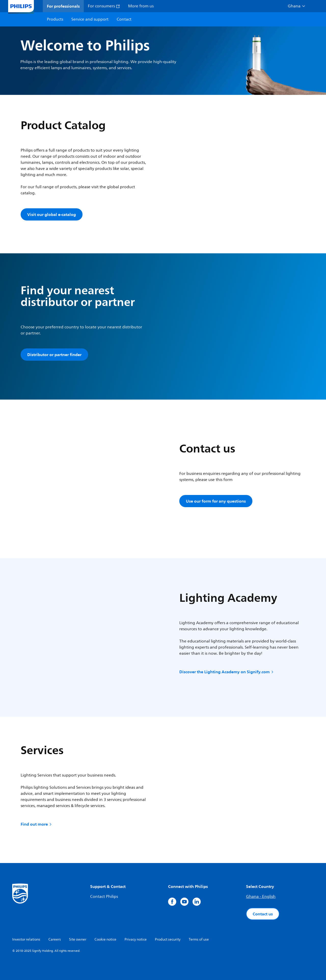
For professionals (63, 6)
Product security (168, 939)
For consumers (104, 6)
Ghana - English (261, 897)
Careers (55, 939)
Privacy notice (136, 939)
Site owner (78, 939)
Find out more (37, 824)
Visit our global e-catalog (52, 214)
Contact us (263, 914)
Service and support (90, 19)
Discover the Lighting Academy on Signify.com (227, 672)
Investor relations (26, 939)
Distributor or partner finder (54, 355)
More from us (141, 6)
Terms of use (199, 939)
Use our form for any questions (216, 501)
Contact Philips (104, 897)
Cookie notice (105, 939)
